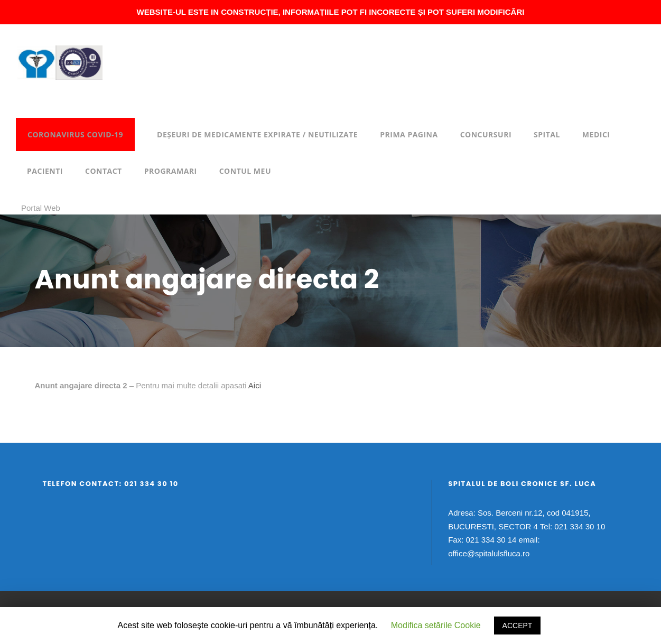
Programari (171, 171)
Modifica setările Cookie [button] (436, 625)
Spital (547, 134)
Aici (255, 385)
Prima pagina (409, 134)
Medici (596, 134)
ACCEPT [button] (518, 626)
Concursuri (486, 134)
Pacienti (45, 171)
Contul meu (245, 171)
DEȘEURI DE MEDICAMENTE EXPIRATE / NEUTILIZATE (257, 134)
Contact (104, 171)
